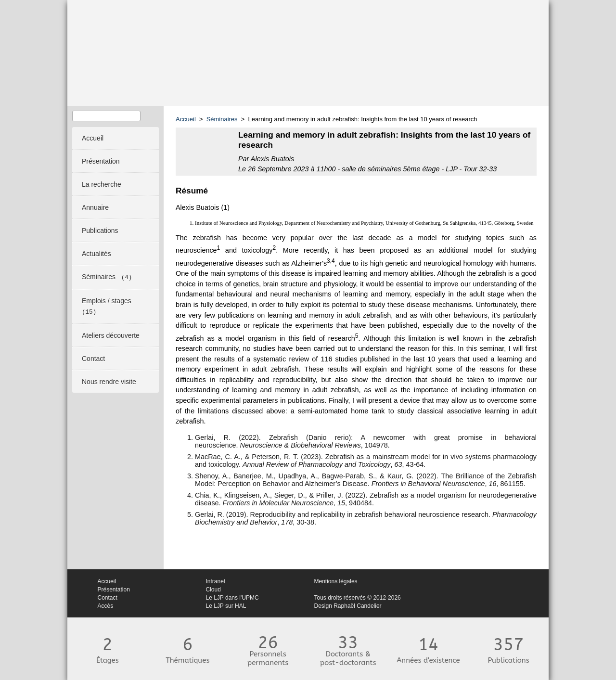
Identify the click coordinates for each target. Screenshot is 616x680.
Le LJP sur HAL (226, 606)
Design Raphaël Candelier (348, 606)
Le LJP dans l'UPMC (232, 598)
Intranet (216, 581)
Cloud (213, 590)
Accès (106, 606)
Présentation (114, 590)
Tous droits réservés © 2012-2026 (358, 598)
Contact (108, 598)
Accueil (186, 119)
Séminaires (222, 119)
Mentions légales (336, 581)
